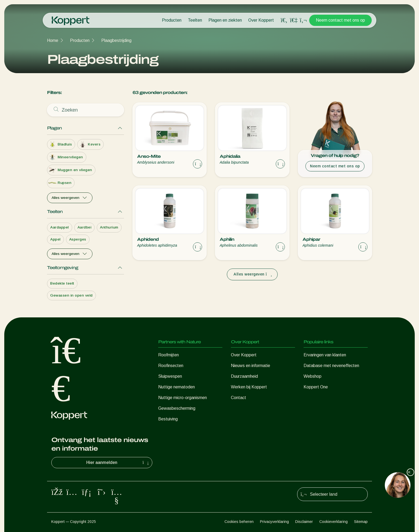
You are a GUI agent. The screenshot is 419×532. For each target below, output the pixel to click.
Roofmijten (168, 355)
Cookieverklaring (333, 522)
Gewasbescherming (177, 408)
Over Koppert (261, 20)
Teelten (195, 20)
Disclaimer (304, 522)
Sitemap (361, 522)
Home (53, 40)
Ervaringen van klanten (325, 355)
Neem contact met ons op (340, 20)
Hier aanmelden (118, 463)
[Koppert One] (294, 20)
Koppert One (316, 387)
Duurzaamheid (244, 376)
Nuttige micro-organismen (183, 398)
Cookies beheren (239, 522)
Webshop (313, 376)
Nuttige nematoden (176, 387)
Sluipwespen (170, 376)
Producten (172, 20)
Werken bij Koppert (249, 387)
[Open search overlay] (284, 20)
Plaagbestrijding (116, 40)
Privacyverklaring (274, 522)
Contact (238, 398)
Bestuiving (168, 419)
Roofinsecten (171, 366)
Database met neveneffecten (331, 366)
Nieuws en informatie (251, 366)
